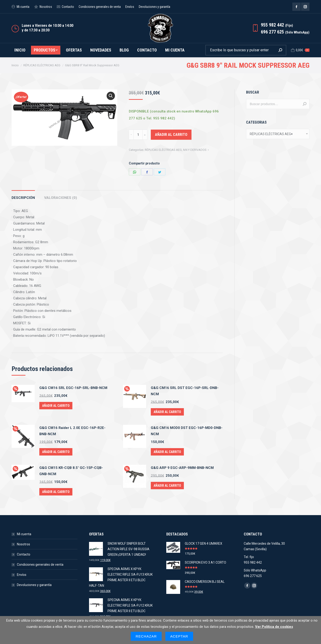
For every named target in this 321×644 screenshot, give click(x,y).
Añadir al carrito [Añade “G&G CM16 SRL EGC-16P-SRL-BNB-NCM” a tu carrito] (56, 406)
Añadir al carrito (171, 135)
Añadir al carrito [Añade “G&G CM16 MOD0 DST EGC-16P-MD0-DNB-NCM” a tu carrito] (167, 452)
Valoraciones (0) (61, 198)
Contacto (24, 554)
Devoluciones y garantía (34, 585)
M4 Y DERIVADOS (195, 150)
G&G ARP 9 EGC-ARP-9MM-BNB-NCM (182, 468)
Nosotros (23, 544)
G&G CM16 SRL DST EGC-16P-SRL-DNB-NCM (185, 391)
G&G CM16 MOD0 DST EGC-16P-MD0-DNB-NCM (187, 431)
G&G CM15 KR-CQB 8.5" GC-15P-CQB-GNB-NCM (71, 471)
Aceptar (179, 636)
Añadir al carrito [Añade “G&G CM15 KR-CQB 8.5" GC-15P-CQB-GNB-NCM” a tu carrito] (56, 492)
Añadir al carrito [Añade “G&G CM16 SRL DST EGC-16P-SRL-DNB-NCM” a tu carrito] (167, 412)
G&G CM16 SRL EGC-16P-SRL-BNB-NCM (73, 388)
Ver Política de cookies (274, 627)
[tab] (23, 196)
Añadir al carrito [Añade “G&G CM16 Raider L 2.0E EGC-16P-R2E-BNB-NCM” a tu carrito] (56, 452)
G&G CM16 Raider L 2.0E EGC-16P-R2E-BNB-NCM (72, 431)
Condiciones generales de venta (40, 565)
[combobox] (278, 134)
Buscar (305, 104)
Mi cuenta (24, 534)
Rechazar (146, 636)
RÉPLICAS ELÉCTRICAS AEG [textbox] (271, 134)
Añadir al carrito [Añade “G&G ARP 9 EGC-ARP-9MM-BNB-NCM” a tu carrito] (167, 486)
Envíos (22, 575)
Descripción (23, 198)
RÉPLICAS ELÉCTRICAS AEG (163, 150)
